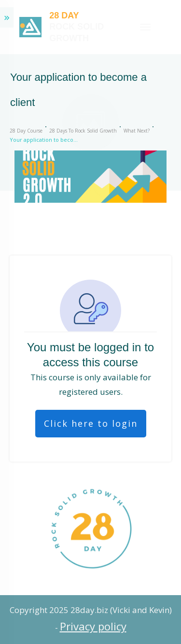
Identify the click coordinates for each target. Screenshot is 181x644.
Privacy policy (93, 626)
